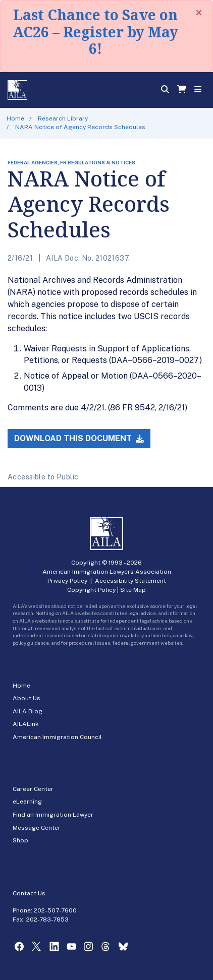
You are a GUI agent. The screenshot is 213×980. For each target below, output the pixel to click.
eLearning (27, 802)
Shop (20, 840)
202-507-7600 (55, 910)
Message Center (37, 828)
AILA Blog (28, 711)
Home (15, 118)
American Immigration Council (57, 737)
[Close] (199, 13)
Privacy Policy (67, 581)
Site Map (133, 590)
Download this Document (79, 438)
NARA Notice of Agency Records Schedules (80, 127)
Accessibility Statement (130, 581)
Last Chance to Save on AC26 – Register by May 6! (95, 32)
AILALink (26, 724)
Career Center (33, 789)
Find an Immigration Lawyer (53, 815)
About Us (26, 698)
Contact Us (29, 893)
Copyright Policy (91, 590)
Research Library (63, 118)
